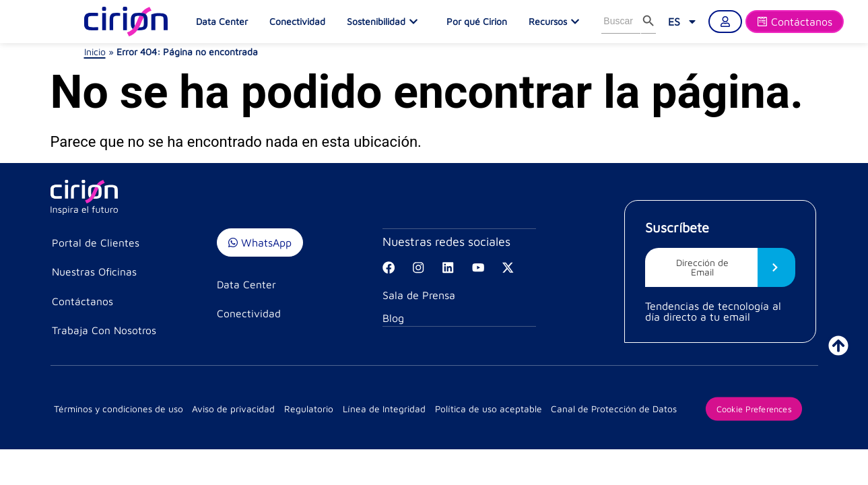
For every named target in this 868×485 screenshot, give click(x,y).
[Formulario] (795, 22)
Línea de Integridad (377, 411)
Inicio (95, 52)
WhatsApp (260, 243)
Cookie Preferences (743, 411)
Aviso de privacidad (232, 411)
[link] (683, 22)
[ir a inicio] (838, 346)
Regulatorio (305, 411)
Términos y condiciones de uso (119, 411)
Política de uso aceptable (479, 411)
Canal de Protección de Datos (603, 411)
